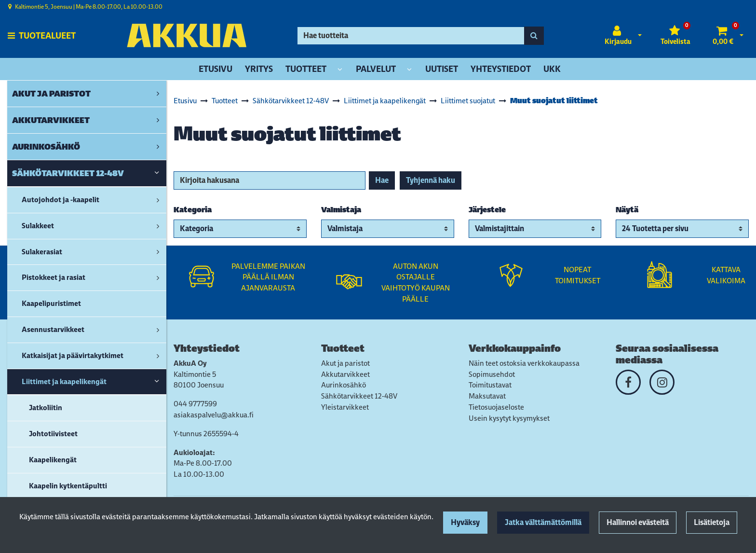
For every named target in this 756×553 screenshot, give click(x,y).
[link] (158, 94)
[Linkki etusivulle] (187, 35)
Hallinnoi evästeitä (638, 522)
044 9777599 (195, 404)
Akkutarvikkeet (345, 374)
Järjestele (487, 210)
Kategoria (193, 210)
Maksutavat (487, 396)
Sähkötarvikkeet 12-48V (359, 396)
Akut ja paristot (345, 363)
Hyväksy (465, 522)
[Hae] (411, 36)
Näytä (627, 210)
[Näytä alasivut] (340, 70)
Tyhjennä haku (431, 180)
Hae (382, 180)
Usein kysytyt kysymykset (509, 418)
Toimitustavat (490, 385)
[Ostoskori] (723, 36)
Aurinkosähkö (344, 385)
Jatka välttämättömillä (543, 522)
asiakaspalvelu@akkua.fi (214, 415)
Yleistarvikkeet (345, 407)
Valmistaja (341, 210)
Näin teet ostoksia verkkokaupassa (524, 363)
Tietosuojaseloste (496, 407)
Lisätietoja (712, 522)
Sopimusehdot (492, 374)
